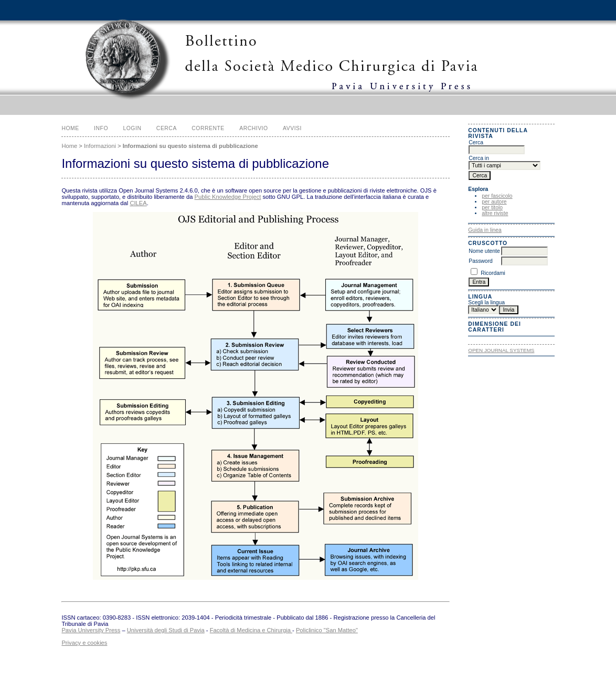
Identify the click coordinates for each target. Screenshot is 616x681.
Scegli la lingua (486, 302)
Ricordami (493, 273)
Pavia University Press (91, 630)
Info (101, 128)
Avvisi (292, 128)
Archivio (253, 128)
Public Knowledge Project (228, 197)
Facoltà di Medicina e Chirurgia (251, 630)
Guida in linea (485, 230)
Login (132, 128)
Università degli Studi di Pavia (166, 630)
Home (70, 128)
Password (481, 261)
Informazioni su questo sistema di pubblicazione (190, 146)
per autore (494, 202)
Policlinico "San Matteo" (327, 630)
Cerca (167, 128)
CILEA (138, 203)
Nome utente (484, 251)
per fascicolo (497, 196)
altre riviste (495, 213)
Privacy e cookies (84, 643)
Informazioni (100, 146)
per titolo (492, 208)
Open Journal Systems (501, 350)
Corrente (208, 128)
